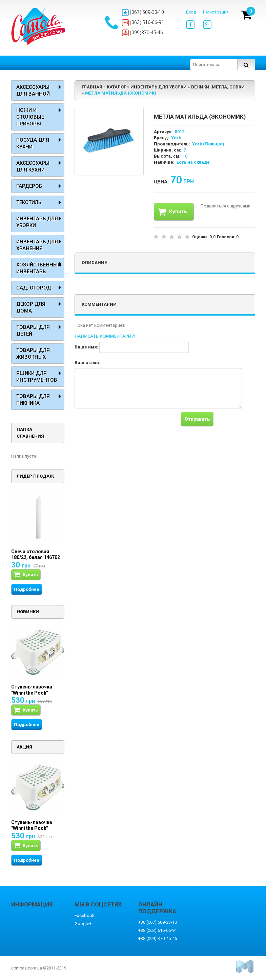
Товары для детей (33, 331)
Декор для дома (31, 307)
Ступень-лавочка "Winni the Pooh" (32, 690)
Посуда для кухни (33, 143)
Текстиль (29, 202)
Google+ (83, 924)
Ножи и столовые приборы (30, 117)
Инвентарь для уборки (37, 222)
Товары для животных (33, 354)
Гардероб (29, 186)
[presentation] (126, 425)
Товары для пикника (33, 400)
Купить (172, 212)
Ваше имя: (86, 347)
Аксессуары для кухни (33, 166)
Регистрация (216, 12)
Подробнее (27, 589)
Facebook (85, 915)
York (176, 138)
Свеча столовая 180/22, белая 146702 (36, 555)
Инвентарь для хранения (37, 245)
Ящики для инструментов (37, 377)
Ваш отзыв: (87, 363)
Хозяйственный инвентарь (39, 268)
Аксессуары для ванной (33, 91)
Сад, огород (34, 288)
